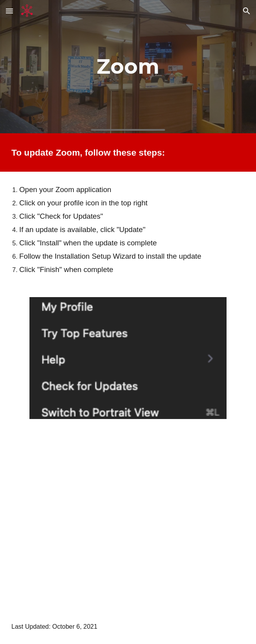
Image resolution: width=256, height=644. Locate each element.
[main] (128, 67)
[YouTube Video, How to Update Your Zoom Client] (128, 519)
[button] (9, 11)
